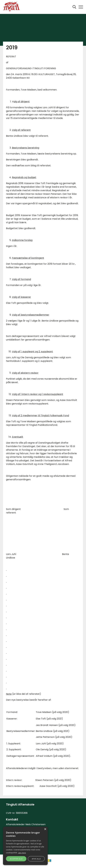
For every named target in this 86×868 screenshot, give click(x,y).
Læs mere (22, 853)
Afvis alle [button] (36, 859)
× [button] (45, 829)
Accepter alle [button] (16, 859)
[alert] (25, 846)
